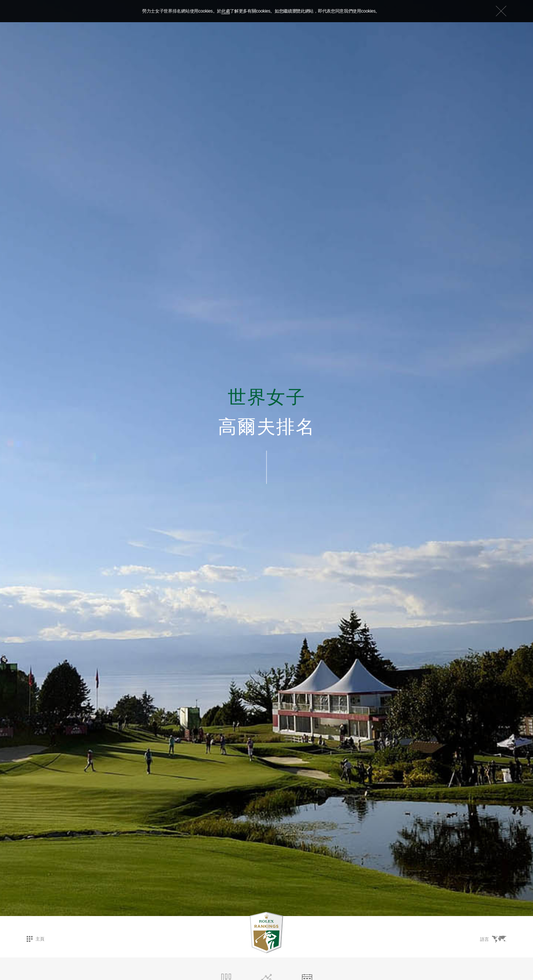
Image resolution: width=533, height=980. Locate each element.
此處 (226, 11)
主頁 (36, 939)
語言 (493, 939)
